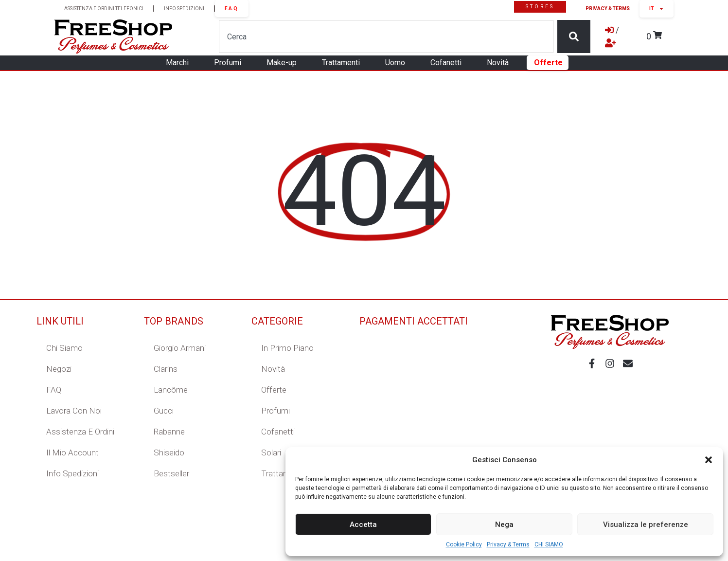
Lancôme (171, 390)
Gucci (164, 411)
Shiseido (169, 452)
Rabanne (169, 432)
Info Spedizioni (72, 473)
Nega (504, 525)
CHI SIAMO (549, 544)
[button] (709, 460)
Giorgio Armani (180, 348)
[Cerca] (574, 36)
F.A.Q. (232, 9)
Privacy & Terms (508, 544)
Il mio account (72, 452)
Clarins (166, 369)
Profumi (230, 63)
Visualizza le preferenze (646, 525)
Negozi (59, 369)
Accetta (363, 525)
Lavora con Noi (74, 411)
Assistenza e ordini (80, 432)
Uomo (398, 63)
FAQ (54, 390)
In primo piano (287, 348)
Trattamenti (343, 63)
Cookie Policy (464, 544)
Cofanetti (448, 63)
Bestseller (171, 473)
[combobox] (386, 36)
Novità (500, 63)
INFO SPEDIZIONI (184, 9)
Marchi (180, 63)
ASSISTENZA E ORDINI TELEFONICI (104, 9)
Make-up (284, 63)
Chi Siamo (64, 348)
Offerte (548, 63)
